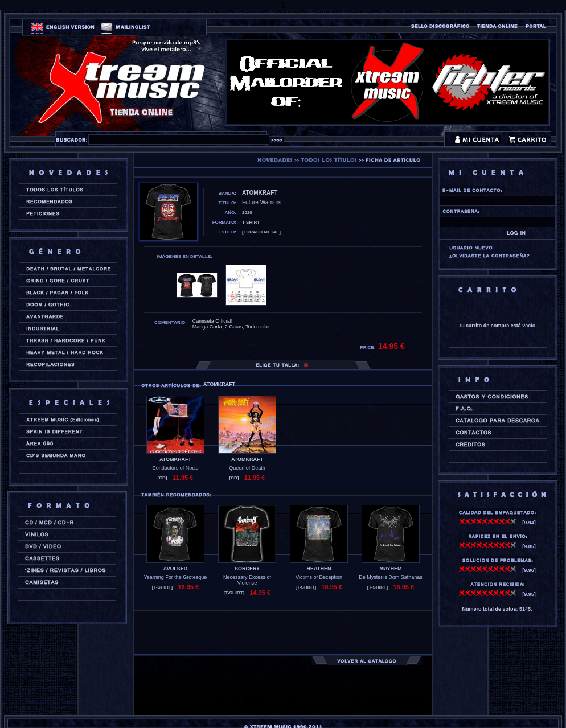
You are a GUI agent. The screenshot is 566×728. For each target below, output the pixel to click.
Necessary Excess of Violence (247, 580)
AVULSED (175, 569)
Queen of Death (247, 468)
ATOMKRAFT (175, 459)
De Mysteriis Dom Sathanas (391, 577)
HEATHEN (319, 569)
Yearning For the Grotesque (176, 577)
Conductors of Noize (175, 468)
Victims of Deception (319, 577)
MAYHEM (390, 569)
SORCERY (247, 569)
